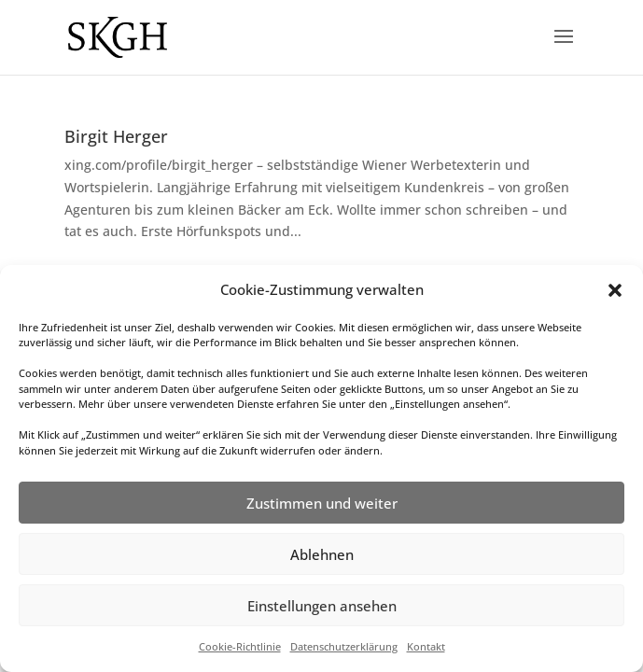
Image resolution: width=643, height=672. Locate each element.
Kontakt (426, 646)
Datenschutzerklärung (344, 646)
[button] (615, 290)
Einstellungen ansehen (322, 606)
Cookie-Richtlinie (240, 646)
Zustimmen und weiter (322, 503)
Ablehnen (322, 554)
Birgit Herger (116, 136)
